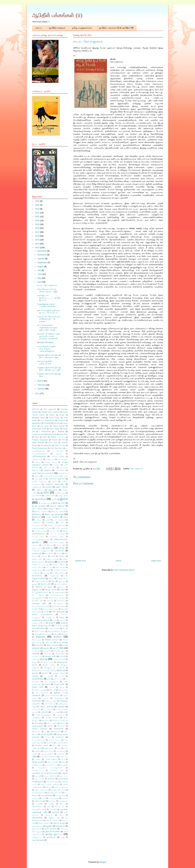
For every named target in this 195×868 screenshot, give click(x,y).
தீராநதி (62, 670)
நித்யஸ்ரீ (52, 690)
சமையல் (62, 620)
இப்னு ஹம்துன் (39, 506)
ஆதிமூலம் (40, 490)
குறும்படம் (37, 589)
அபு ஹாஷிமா (63, 459)
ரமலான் (51, 779)
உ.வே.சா (39, 520)
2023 (38, 209)
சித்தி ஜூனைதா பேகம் (43, 634)
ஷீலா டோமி (36, 829)
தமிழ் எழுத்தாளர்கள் (82, 28)
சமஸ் (54, 620)
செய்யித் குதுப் (59, 651)
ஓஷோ (62, 548)
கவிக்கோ (62, 556)
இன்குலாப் (37, 514)
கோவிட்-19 (36, 609)
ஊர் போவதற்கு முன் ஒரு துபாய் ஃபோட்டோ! (48, 312)
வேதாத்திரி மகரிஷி (39, 809)
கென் (63, 589)
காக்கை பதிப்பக (37, 567)
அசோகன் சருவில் (58, 456)
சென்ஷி (36, 653)
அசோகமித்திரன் (39, 456)
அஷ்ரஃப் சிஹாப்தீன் (55, 484)
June (40, 274)
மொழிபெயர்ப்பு (38, 770)
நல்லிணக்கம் (38, 679)
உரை (62, 523)
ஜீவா (61, 815)
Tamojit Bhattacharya (39, 448)
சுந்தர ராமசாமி (53, 645)
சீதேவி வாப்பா (52, 640)
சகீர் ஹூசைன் (59, 612)
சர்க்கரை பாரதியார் (39, 623)
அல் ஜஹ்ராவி (40, 479)
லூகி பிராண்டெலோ (55, 793)
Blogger (103, 862)
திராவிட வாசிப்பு (49, 665)
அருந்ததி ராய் (63, 473)
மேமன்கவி (64, 765)
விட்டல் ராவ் (60, 807)
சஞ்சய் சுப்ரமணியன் (42, 614)
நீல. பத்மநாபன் (42, 693)
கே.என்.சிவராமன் (57, 595)
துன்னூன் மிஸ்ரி (59, 673)
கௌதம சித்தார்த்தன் (51, 609)
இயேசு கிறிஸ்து (38, 509)
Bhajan (62, 415)
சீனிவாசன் (49, 642)
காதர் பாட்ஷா (60, 567)
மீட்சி (63, 759)
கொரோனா (61, 601)
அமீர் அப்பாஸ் (49, 468)
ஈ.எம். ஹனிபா (53, 517)
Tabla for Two (60, 445)
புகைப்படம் (55, 731)
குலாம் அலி (46, 584)
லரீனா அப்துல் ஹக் (61, 787)
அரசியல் (47, 470)
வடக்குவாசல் (60, 796)
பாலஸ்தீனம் (36, 718)
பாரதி (65, 712)
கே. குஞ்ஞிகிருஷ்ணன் (40, 592)
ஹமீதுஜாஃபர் (37, 837)
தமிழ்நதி (62, 656)
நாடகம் (52, 687)
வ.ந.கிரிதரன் (47, 795)
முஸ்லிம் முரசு (37, 765)
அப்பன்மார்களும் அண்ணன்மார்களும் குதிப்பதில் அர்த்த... (47, 327)
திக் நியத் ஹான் (47, 662)
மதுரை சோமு (48, 751)
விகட (62, 804)
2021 (38, 217)
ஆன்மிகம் (40, 499)
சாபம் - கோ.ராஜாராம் (47, 285)
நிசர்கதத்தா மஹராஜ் (39, 690)
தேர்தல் (35, 676)
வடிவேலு (35, 798)
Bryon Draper (54, 418)
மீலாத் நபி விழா (53, 762)
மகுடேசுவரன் (49, 748)
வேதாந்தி (53, 809)
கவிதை (51, 562)
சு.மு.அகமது (62, 642)
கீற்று (53, 581)
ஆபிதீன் (44, 492)
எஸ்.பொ (35, 545)
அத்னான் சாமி (37, 459)
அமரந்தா (56, 465)
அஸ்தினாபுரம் (37, 487)
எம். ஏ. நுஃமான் (57, 534)
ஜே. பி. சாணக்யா (53, 820)
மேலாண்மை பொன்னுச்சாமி (50, 768)
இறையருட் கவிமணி (58, 511)
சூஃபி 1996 (58, 648)
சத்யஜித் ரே (50, 617)
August (41, 266)
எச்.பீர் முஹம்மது (61, 528)
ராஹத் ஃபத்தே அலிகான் (50, 784)
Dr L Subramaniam (48, 420)
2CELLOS (36, 409)
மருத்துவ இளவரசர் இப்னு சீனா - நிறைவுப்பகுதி (49, 356)
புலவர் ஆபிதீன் (47, 734)
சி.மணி (65, 628)
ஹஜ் (63, 837)
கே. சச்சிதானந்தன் (58, 592)
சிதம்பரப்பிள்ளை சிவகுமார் (58, 631)
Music (37, 437)
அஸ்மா (49, 487)
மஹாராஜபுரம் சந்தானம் (48, 757)
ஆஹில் (54, 499)
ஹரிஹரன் (51, 837)
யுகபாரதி (38, 776)
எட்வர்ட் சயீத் (54, 531)
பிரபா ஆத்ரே (52, 723)
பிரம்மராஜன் (37, 726)
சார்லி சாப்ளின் (54, 628)
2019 (38, 224)
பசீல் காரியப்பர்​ (50, 704)
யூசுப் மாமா (64, 776)
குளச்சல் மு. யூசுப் (44, 587)
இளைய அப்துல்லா (41, 511)
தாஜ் (45, 659)
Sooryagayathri (46, 445)
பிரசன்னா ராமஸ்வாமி (60, 721)
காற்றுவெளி (54, 576)
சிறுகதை (40, 637)
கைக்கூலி (50, 601)
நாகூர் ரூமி (37, 687)
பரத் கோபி (36, 709)
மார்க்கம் (38, 759)
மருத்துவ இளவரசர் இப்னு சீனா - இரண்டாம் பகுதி (49, 369)
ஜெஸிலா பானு (54, 818)
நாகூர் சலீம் (59, 684)
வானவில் (39, 804)
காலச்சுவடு (37, 576)
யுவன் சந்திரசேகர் (50, 776)
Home (119, 561)
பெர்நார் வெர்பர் (55, 740)
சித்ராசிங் (65, 634)
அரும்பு (37, 476)
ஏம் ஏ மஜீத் (61, 545)
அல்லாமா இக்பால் (57, 479)
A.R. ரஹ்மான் (50, 409)
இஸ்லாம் (36, 517)
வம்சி (44, 798)
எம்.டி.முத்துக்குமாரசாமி (40, 539)
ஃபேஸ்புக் (59, 551)
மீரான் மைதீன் (38, 762)
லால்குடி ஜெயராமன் (58, 790)
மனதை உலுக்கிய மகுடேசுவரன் (45, 362)
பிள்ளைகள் (59, 729)
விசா (49, 807)
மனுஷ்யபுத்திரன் (47, 754)
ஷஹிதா (49, 826)
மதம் (59, 748)
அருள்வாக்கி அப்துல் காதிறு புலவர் (55, 476)
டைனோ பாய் (37, 656)
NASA (45, 437)
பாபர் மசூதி (56, 712)
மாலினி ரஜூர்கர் (51, 759)
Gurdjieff (47, 423)
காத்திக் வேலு (37, 570)
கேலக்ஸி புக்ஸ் (37, 601)
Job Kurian (45, 426)
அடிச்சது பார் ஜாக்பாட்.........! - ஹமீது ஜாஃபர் (49, 298)
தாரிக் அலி (36, 659)
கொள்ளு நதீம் (39, 603)
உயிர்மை (50, 522)
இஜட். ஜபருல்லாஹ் (54, 514)
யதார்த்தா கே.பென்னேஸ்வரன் (45, 773)
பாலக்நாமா (60, 715)
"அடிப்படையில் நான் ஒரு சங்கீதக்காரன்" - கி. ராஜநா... (49, 319)
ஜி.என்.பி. (49, 815)
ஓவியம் (49, 548)
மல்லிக (34, 754)
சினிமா (58, 637)
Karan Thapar (54, 429)
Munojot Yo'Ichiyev (45, 342)
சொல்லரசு (48, 654)
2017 (38, 232)
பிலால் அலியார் (40, 729)
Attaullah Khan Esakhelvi (50, 412)
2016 (38, 236)
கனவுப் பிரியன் (59, 565)
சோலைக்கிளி (60, 654)
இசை (64, 499)
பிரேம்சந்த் (61, 726)
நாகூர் (47, 684)
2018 (38, 228)
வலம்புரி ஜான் (54, 798)
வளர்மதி (65, 798)
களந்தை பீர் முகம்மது (40, 565)
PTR (63, 440)
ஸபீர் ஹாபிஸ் (51, 829)
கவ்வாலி (61, 562)
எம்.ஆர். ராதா (38, 536)
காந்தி (48, 570)
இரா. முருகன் (63, 509)
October (41, 259)
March (41, 381)
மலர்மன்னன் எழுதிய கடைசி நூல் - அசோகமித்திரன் (47, 349)
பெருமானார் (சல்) (38, 740)
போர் (55, 745)
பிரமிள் (63, 723)
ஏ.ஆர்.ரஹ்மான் (47, 545)
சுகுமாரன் (39, 645)
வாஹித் (51, 804)
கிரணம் (51, 578)
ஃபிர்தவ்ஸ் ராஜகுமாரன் (41, 551)
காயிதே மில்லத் (59, 573)
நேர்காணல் (37, 701)
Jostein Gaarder (59, 426)
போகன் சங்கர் (42, 745)
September (43, 262)
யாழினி (65, 773)
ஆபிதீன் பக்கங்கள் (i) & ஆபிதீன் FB (116, 28)
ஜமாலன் (56, 812)
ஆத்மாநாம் (53, 490)
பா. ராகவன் (48, 709)
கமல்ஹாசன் (49, 553)
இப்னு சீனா (60, 503)
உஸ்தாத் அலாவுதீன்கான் (56, 525)
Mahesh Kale (52, 434)
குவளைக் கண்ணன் (61, 584)
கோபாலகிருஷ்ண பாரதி (40, 606)
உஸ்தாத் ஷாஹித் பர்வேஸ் (42, 528)
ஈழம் (66, 517)
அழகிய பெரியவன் (39, 482)
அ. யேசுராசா (58, 451)
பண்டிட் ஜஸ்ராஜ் (46, 706)
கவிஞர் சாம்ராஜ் (52, 559)
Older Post (156, 561)
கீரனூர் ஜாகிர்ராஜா (41, 581)
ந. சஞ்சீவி (49, 676)
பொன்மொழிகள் (62, 743)
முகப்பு (39, 28)
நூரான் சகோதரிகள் (52, 695)
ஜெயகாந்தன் (37, 818)
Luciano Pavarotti (38, 434)
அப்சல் (38, 462)
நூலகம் (45, 698)
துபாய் (45, 673)
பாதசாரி (44, 712)
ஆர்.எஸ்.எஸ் (37, 496)
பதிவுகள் (61, 706)
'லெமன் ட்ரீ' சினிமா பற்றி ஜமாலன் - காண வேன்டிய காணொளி (48, 336)
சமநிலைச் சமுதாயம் (41, 620)
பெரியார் (60, 737)
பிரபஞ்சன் (39, 723)
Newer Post (81, 561)
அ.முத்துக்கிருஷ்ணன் (39, 454)
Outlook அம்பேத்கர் (58, 437)
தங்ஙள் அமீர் (50, 656)
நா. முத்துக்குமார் (51, 682)
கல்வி (53, 556)
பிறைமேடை (36, 732)
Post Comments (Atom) (124, 570)
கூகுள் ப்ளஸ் (51, 589)
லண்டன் (49, 787)
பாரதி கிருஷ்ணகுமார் (44, 715)
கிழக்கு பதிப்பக (62, 578)
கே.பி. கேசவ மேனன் (57, 598)
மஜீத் (34, 756)
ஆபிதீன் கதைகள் (57, 28)
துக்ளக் (35, 673)
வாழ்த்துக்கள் (63, 801)
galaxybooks (36, 423)
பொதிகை (50, 743)
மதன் (66, 748)
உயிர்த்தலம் (36, 523)
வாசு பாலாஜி (40, 801)
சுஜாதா (46, 648)
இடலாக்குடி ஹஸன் (45, 503)
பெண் (48, 737)
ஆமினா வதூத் (60, 493)
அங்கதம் (59, 454)
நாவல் (62, 687)
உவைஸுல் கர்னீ (38, 525)
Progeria (55, 440)
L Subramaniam (45, 432)
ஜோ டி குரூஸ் (59, 823)
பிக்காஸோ (45, 721)
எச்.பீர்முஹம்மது (40, 531)
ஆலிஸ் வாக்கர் (50, 496)
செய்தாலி (47, 651)
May (40, 278)
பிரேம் (50, 726)
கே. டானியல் (38, 595)
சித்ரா (56, 634)
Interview (57, 423)
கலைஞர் (44, 556)
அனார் (54, 482)
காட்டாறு (49, 567)
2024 (38, 205)
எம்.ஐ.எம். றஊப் (57, 536)
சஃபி (46, 612)
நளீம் (49, 679)
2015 (38, 240)
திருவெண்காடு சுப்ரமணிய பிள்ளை (44, 670)
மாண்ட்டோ (64, 757)
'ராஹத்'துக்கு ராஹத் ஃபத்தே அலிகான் (46, 305)
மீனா (64, 762)
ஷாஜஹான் (60, 826)
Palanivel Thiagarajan (40, 440)
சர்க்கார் (52, 623)
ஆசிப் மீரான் (62, 487)
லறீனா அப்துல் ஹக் (41, 790)
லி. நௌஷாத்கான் (38, 793)
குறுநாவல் (61, 587)
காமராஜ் (46, 573)
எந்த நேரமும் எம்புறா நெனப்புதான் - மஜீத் (47, 290)
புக (45, 732)
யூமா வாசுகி (39, 779)
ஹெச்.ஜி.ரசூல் (38, 840)
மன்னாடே (61, 754)
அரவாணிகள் (60, 470)
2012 (38, 394)
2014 (38, 244)
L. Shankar (60, 431)
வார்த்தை (52, 801)
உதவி (48, 520)
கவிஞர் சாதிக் (37, 559)
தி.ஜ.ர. (34, 662)
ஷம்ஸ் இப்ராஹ (37, 826)
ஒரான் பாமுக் (37, 548)
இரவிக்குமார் (51, 509)
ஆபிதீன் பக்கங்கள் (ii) (57, 15)
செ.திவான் (36, 651)
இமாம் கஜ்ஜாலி (57, 506)
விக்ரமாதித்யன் (37, 807)
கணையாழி (37, 553)
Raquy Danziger (38, 443)
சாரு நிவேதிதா (38, 628)
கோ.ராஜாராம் (137, 469)
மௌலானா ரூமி (57, 770)
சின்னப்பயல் (36, 640)
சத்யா (62, 617)
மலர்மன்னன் (61, 751)
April (40, 282)
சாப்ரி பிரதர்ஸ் (60, 626)
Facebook (62, 420)
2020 (38, 220)
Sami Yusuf (53, 443)
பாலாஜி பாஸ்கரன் (52, 718)
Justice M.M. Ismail (39, 429)
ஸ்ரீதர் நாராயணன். (52, 831)
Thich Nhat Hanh (56, 448)
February (42, 385)
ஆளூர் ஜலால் (63, 496)
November (42, 255)
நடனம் (61, 676)
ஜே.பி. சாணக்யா (44, 823)
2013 (38, 248)
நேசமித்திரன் (59, 698)
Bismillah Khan (38, 418)
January (41, 389)
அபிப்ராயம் (50, 459)
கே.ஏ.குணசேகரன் (38, 598)
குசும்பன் (62, 581)
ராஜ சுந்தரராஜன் (52, 782)
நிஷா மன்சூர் (63, 690)
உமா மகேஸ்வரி (59, 520)
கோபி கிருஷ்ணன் (59, 606)
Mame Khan (64, 434)
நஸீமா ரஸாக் (58, 679)
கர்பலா (59, 553)
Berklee (52, 415)
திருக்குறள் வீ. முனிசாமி (54, 668)
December (42, 251)
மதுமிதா (37, 751)
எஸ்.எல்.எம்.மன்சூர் (57, 542)
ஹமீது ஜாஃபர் (54, 834)
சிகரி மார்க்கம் (40, 631)
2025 (38, 201)
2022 (38, 213)
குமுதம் (35, 584)
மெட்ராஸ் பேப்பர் (51, 765)
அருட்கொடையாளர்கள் (43, 473)
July (40, 270)
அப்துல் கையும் (51, 462)
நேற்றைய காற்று (51, 701)
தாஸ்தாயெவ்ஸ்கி (59, 659)
